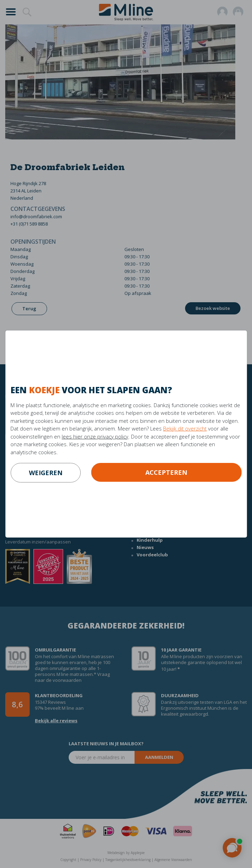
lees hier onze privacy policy (95, 436)
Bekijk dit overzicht (185, 428)
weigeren (46, 473)
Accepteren (166, 472)
